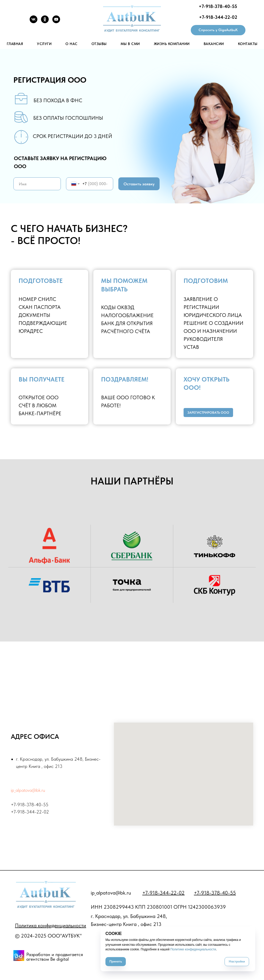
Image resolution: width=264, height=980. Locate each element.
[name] (37, 184)
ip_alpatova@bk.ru (28, 790)
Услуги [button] (44, 44)
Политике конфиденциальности (193, 949)
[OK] (45, 22)
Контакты (248, 44)
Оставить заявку (139, 184)
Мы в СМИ (130, 44)
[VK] (34, 22)
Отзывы (99, 44)
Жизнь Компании (172, 44)
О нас (72, 44)
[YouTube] (56, 22)
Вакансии (214, 44)
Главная (15, 44)
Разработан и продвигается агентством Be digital (55, 957)
